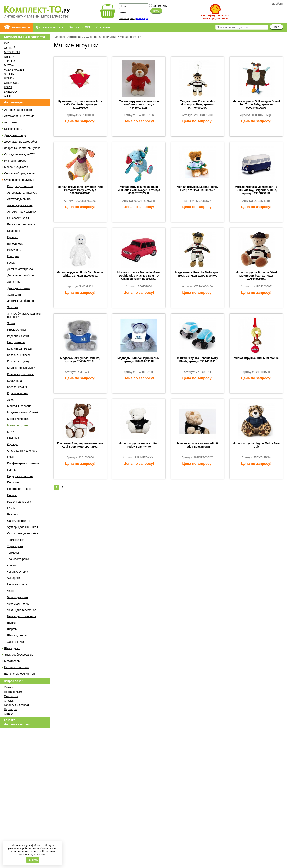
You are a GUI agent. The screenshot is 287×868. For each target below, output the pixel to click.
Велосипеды (15, 244)
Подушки (13, 482)
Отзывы (9, 701)
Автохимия (11, 122)
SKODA (9, 74)
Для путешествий (18, 288)
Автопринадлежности (18, 110)
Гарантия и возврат (17, 705)
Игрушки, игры (17, 330)
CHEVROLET (13, 83)
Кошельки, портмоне (21, 374)
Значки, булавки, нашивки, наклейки (24, 315)
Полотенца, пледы (19, 489)
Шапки (11, 623)
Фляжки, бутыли (18, 572)
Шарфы (12, 629)
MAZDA (9, 65)
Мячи (11, 432)
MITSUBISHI (12, 52)
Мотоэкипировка (18, 419)
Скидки (9, 714)
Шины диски (12, 648)
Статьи (8, 687)
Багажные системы (17, 667)
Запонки (12, 307)
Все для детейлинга (20, 186)
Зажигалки (14, 295)
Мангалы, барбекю (19, 406)
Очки (10, 457)
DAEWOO (10, 92)
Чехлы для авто (17, 597)
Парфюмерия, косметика (23, 463)
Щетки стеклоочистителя (20, 674)
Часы (11, 591)
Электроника (16, 642)
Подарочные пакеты (20, 476)
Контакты (103, 27)
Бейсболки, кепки (18, 218)
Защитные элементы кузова (22, 148)
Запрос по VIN (80, 27)
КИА (7, 43)
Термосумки (15, 546)
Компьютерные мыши (21, 368)
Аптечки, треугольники (22, 212)
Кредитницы (15, 381)
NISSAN (9, 57)
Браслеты (14, 231)
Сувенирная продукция (102, 37)
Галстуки (13, 256)
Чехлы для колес (18, 604)
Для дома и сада (15, 135)
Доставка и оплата (49, 27)
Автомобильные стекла (19, 116)
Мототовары (12, 661)
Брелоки (13, 237)
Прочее (12, 495)
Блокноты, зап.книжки (21, 224)
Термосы (13, 553)
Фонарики (14, 578)
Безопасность (13, 129)
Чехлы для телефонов (22, 610)
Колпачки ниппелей (20, 355)
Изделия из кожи (18, 336)
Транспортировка (18, 559)
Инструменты (16, 342)
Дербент (278, 4)
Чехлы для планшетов (22, 616)
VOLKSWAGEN (14, 70)
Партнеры (10, 709)
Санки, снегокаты (18, 521)
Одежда (12, 444)
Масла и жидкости (16, 167)
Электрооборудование (19, 655)
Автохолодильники (19, 199)
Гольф (11, 263)
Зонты (11, 323)
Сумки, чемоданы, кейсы (23, 533)
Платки (12, 470)
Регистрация (142, 18)
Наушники (14, 438)
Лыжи (11, 400)
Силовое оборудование (19, 173)
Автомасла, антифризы (22, 193)
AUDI (7, 96)
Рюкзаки (13, 514)
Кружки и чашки (17, 393)
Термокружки (16, 540)
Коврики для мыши (19, 349)
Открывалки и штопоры (22, 451)
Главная (59, 37)
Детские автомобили (21, 275)
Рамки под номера (19, 502)
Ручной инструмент (17, 161)
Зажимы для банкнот (21, 301)
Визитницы (14, 250)
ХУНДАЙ (10, 48)
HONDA (9, 78)
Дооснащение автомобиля (21, 142)
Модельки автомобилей (23, 412)
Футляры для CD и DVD (23, 527)
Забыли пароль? (127, 18)
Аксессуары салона (20, 205)
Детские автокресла (20, 269)
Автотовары (21, 27)
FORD (8, 87)
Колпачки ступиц (18, 361)
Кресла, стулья (17, 387)
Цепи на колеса (17, 584)
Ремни (11, 508)
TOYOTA (10, 61)
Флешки (12, 565)
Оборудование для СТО (20, 154)
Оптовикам (11, 696)
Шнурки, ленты (17, 635)
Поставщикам (13, 692)
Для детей (14, 282)
